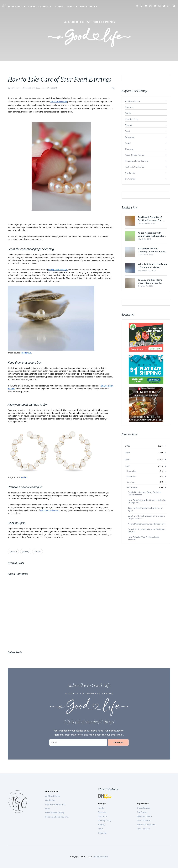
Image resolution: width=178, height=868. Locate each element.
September (132, 487)
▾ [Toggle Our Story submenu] (76, 6)
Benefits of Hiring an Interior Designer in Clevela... (147, 530)
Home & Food (16, 6)
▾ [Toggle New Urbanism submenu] (51, 6)
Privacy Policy (143, 829)
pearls (38, 552)
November (131, 477)
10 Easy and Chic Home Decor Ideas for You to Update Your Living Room (151, 281)
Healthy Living (132, 119)
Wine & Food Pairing (135, 155)
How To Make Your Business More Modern (144, 538)
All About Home (133, 101)
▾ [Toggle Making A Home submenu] (25, 6)
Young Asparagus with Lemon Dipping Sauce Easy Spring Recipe (152, 234)
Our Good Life (101, 857)
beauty (13, 552)
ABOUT (71, 6)
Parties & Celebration (135, 167)
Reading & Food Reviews (137, 161)
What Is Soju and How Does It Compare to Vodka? (152, 266)
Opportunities (89, 6)
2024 (128, 459)
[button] (113, 88)
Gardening (130, 173)
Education (130, 137)
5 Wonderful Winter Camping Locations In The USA (152, 250)
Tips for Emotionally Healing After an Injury (145, 509)
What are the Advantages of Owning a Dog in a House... (146, 517)
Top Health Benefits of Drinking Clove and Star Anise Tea (150, 219)
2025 (128, 453)
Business (60, 6)
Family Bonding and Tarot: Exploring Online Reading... (145, 493)
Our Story (142, 812)
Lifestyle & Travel (39, 6)
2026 (128, 446)
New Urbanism (144, 820)
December (132, 471)
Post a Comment (50, 88)
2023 (128, 466)
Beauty (129, 125)
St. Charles (130, 179)
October (131, 482)
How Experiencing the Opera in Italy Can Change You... (147, 501)
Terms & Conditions (146, 825)
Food (128, 131)
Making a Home (144, 816)
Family (128, 113)
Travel (128, 143)
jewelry (26, 552)
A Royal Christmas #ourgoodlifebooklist (147, 524)
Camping (129, 149)
